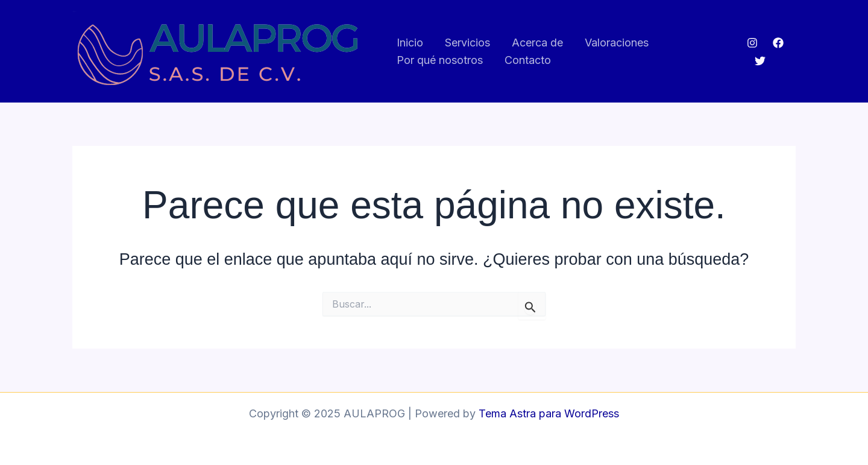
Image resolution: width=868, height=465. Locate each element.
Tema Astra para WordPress (549, 413)
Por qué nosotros (440, 60)
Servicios (467, 43)
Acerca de (537, 43)
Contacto (528, 60)
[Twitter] (760, 61)
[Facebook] (778, 43)
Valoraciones (617, 43)
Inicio (410, 43)
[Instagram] (752, 43)
